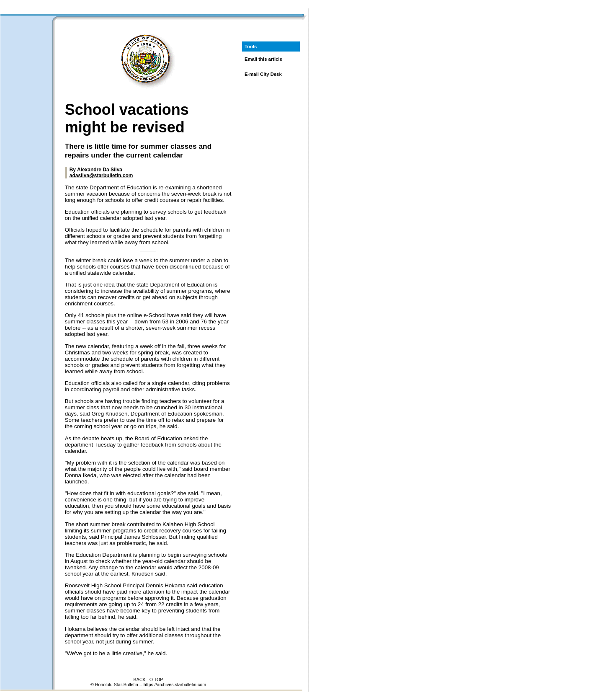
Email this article (263, 59)
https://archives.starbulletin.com (175, 685)
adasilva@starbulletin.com (101, 176)
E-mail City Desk (263, 74)
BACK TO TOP (148, 679)
